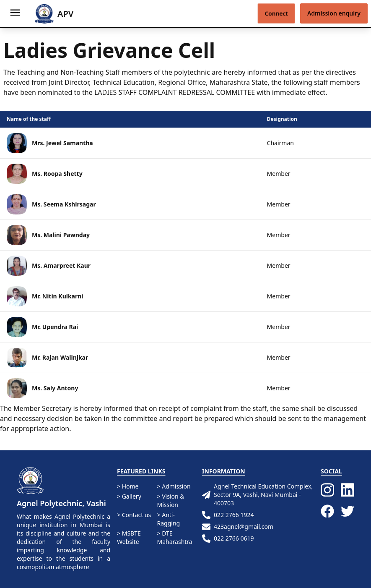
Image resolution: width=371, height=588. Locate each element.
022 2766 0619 (228, 538)
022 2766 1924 (228, 515)
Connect (276, 13)
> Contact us (134, 515)
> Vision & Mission (171, 500)
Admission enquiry (334, 13)
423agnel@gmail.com (238, 527)
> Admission (174, 486)
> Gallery (129, 496)
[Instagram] (327, 490)
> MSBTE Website (129, 537)
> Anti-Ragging (169, 519)
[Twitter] (348, 512)
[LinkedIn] (348, 490)
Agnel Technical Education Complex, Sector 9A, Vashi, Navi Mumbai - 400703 (257, 495)
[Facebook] (327, 512)
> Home (128, 486)
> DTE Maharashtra (175, 537)
